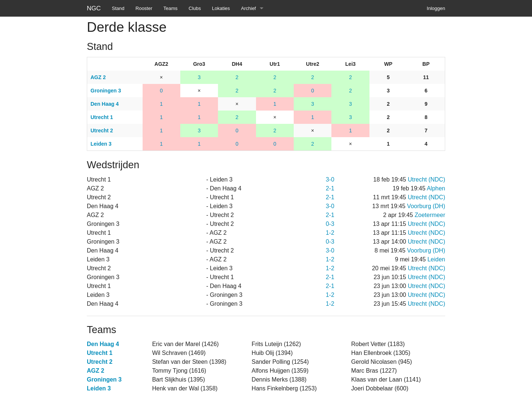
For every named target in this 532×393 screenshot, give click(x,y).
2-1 (330, 188)
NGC (94, 8)
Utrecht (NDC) (427, 179)
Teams (170, 8)
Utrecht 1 (100, 353)
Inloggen (436, 8)
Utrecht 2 (100, 362)
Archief (248, 8)
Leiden (436, 259)
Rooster (144, 8)
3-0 (330, 179)
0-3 (330, 224)
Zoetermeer (430, 215)
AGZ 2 (96, 371)
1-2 (330, 233)
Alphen (436, 188)
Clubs (195, 8)
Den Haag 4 (103, 344)
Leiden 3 (99, 388)
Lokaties (221, 8)
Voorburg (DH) (426, 206)
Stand (118, 8)
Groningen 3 (104, 380)
